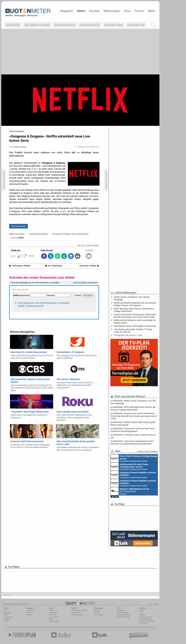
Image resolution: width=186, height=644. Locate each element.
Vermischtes (53, 613)
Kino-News (120, 610)
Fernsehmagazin (30, 627)
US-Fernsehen (54, 621)
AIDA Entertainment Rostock (130, 491)
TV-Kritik (97, 613)
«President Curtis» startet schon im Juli (133, 436)
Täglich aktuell (77, 615)
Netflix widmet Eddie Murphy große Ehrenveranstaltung (133, 423)
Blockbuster (90, 627)
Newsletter (7, 613)
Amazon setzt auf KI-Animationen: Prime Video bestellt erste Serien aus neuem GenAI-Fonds (135, 316)
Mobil (6, 615)
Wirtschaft (53, 615)
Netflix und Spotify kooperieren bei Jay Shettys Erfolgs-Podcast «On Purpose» (135, 304)
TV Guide (81, 627)
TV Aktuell (19, 627)
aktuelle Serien (111, 627)
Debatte (97, 610)
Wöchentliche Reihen (79, 610)
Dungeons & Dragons (39, 234)
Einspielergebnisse (123, 615)
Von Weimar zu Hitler (37, 25)
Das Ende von (136, 25)
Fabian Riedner (20, 147)
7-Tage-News (8, 617)
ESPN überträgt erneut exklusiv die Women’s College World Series (134, 310)
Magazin (67, 11)
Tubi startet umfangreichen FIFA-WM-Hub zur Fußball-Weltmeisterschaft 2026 (132, 442)
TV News (61, 627)
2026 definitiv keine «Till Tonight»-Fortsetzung (135, 326)
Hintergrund (31, 610)
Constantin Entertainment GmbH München (134, 458)
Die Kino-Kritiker (122, 613)
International (54, 617)
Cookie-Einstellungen (147, 621)
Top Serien (150, 627)
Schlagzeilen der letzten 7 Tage (128, 335)
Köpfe (51, 619)
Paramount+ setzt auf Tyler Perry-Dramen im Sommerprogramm (132, 430)
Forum (139, 11)
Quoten (94, 11)
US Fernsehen (52, 627)
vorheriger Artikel (20, 266)
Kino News (11, 627)
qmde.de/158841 (92, 245)
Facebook (7, 619)
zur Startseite (54, 266)
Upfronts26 (13, 25)
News (81, 11)
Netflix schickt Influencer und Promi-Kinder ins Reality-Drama (135, 321)
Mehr (152, 11)
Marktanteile (76, 613)
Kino (127, 11)
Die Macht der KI (90, 25)
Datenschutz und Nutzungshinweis (146, 618)
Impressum (143, 623)
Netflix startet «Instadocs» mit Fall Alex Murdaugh (132, 298)
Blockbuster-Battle (123, 617)
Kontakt (142, 615)
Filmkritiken (41, 627)
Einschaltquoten (71, 627)
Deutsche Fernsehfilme (137, 627)
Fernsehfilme (100, 627)
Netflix (35, 169)
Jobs (141, 613)
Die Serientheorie (65, 25)
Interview (29, 615)
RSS (5, 610)
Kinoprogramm (122, 627)
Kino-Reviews (99, 615)
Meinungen (112, 11)
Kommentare (19, 226)
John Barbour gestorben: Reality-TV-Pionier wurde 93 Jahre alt (133, 331)
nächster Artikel (89, 266)
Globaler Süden (114, 25)
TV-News (52, 610)
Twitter (6, 621)
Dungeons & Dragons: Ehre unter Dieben (70, 234)
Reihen (29, 613)
